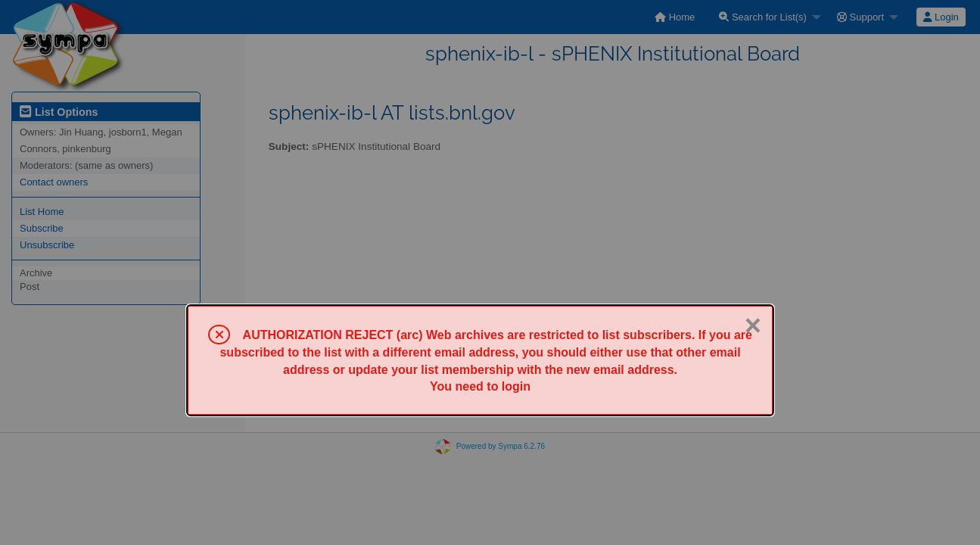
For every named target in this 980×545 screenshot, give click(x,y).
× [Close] (753, 325)
